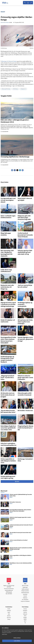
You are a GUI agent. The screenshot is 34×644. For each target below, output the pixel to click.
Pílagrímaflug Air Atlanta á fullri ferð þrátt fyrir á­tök (25, 428)
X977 (25, 621)
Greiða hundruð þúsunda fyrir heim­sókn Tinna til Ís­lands (25, 235)
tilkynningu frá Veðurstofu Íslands (9, 61)
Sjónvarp (9, 618)
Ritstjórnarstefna (25, 591)
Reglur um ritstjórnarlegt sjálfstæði (9, 586)
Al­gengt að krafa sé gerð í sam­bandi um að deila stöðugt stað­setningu (8, 305)
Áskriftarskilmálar (25, 593)
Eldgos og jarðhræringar (6, 89)
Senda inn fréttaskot (25, 601)
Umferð (25, 596)
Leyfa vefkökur (17, 641)
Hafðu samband (25, 589)
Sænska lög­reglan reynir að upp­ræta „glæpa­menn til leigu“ (25, 339)
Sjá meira (17, 482)
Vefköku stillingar (17, 638)
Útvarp (9, 619)
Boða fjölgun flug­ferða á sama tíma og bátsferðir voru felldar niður (8, 428)
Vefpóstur (25, 598)
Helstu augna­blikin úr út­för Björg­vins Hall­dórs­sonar (8, 461)
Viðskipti (9, 611)
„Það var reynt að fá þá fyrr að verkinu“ (19, 540)
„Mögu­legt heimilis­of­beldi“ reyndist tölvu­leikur (8, 378)
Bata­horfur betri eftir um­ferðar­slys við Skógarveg (7, 287)
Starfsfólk (25, 594)
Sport (9, 612)
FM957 (25, 619)
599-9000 (10, 594)
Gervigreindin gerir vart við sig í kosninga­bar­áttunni (8, 200)
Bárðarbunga (15, 89)
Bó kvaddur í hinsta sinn (25, 411)
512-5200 (26, 586)
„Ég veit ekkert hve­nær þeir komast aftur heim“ (21, 533)
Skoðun (9, 616)
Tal (25, 623)
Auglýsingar (25, 587)
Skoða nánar (4, 634)
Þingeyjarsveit (23, 89)
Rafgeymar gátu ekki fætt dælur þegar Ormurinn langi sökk (24, 218)
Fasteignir (25, 611)
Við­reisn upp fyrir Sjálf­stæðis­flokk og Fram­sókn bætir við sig (25, 252)
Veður (25, 616)
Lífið (9, 614)
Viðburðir (25, 614)
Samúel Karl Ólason (5, 23)
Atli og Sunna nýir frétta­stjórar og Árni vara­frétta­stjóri (25, 322)
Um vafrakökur (25, 600)
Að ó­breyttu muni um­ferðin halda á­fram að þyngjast (8, 395)
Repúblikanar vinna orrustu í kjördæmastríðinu (21, 563)
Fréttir (9, 609)
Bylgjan (25, 618)
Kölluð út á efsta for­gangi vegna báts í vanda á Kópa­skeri (25, 378)
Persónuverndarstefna (9, 589)
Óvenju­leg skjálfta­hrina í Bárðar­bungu (15, 157)
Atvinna (25, 612)
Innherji (25, 609)
